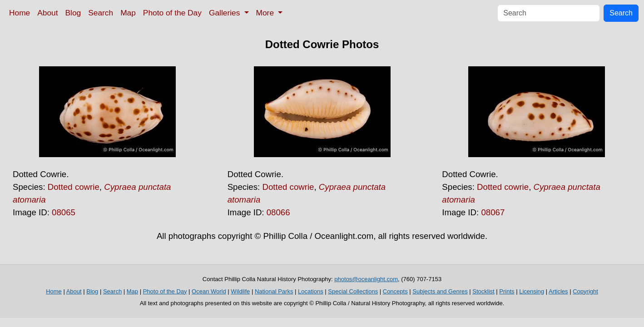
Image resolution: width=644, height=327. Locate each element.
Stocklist (483, 291)
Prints (507, 291)
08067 (493, 212)
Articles (558, 291)
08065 (64, 212)
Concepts (395, 291)
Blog (73, 13)
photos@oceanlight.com (366, 279)
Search (101, 13)
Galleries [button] (225, 13)
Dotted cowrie (74, 187)
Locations (311, 291)
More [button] (266, 13)
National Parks (274, 291)
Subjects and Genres (440, 291)
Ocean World (209, 291)
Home (20, 13)
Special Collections (353, 291)
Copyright (585, 291)
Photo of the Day (172, 13)
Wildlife (240, 291)
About (47, 13)
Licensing (532, 291)
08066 (278, 212)
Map (128, 13)
